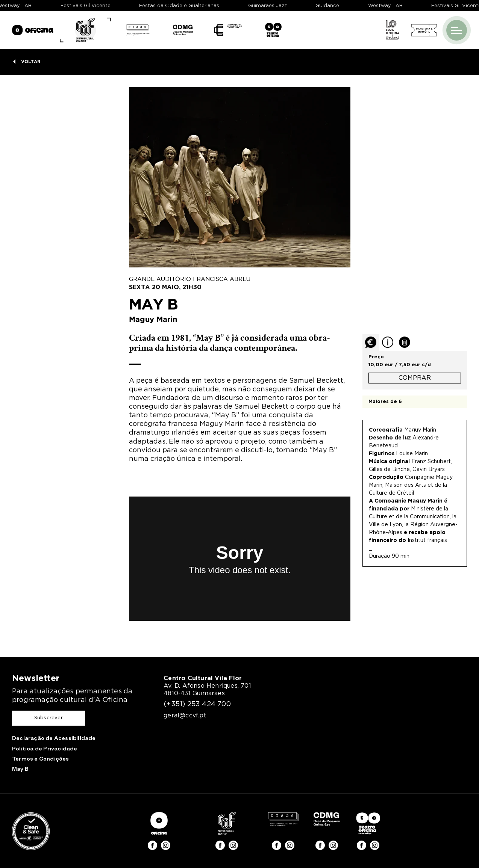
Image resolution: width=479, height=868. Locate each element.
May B (20, 770)
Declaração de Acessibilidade (54, 739)
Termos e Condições (41, 760)
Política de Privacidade (45, 750)
